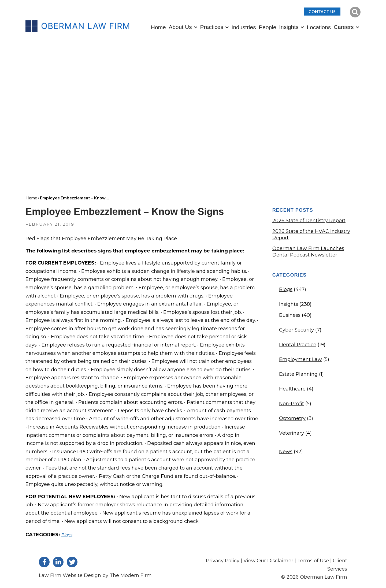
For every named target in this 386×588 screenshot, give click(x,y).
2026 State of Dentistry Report (309, 221)
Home (158, 27)
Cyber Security (296, 330)
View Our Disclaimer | (270, 561)
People (267, 27)
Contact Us (322, 12)
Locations (319, 27)
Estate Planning (298, 374)
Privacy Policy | (225, 561)
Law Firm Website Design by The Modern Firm (95, 575)
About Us (180, 27)
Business (290, 315)
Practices (212, 27)
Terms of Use (313, 561)
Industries (244, 27)
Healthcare (292, 389)
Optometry (292, 418)
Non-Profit (292, 404)
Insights (289, 27)
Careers (344, 27)
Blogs (67, 535)
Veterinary (292, 433)
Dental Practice (298, 345)
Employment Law (300, 359)
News (286, 452)
